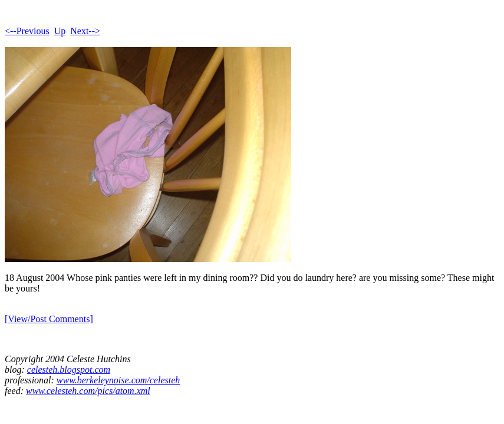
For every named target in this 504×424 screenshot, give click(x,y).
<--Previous (27, 31)
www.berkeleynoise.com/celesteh (118, 380)
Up (60, 31)
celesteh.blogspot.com (69, 370)
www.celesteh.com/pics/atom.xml (88, 391)
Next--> (85, 31)
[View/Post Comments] (49, 319)
